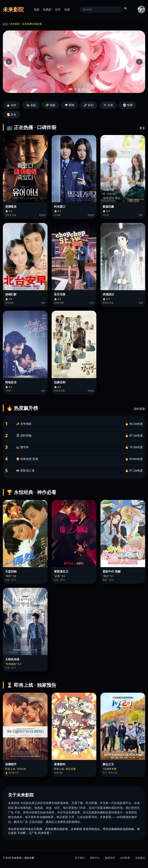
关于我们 (80, 858)
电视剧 (47, 9)
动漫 (67, 9)
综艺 (58, 9)
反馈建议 (140, 858)
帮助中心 (95, 858)
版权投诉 (110, 858)
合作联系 (125, 858)
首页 (5, 24)
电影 (37, 9)
